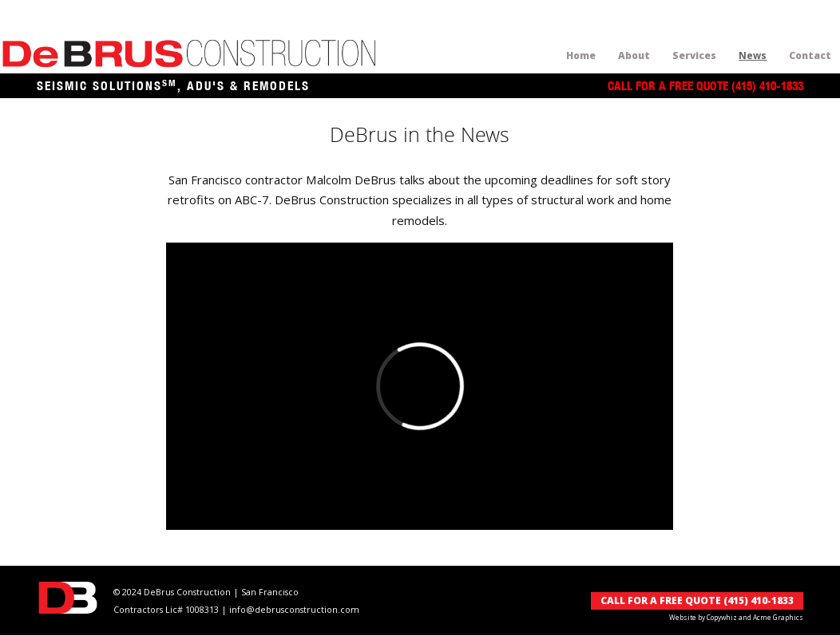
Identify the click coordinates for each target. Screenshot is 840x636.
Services (694, 55)
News (753, 55)
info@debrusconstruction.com (294, 609)
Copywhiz (722, 617)
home (581, 55)
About (634, 55)
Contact (810, 55)
